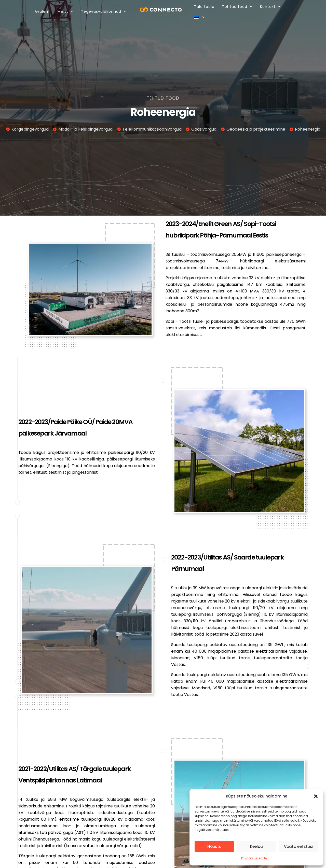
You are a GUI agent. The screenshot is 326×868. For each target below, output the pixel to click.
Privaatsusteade (254, 858)
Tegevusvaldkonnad (102, 11)
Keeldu (256, 846)
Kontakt (269, 7)
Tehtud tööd (236, 7)
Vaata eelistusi (299, 846)
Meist (64, 11)
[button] (316, 796)
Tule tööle (203, 7)
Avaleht (40, 11)
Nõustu (214, 846)
